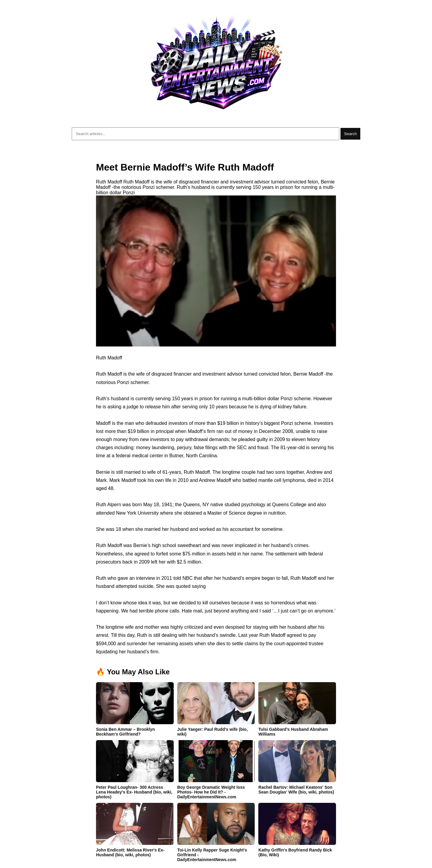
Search (350, 134)
